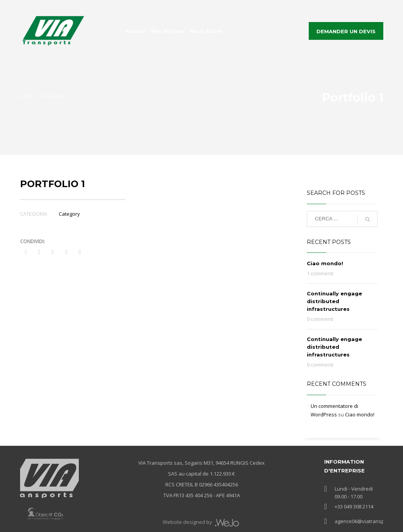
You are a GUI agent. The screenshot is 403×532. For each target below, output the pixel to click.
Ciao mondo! (325, 263)
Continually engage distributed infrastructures (334, 301)
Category (69, 214)
